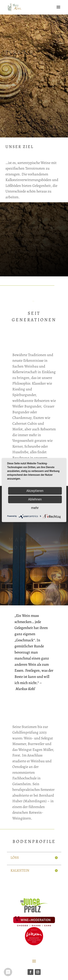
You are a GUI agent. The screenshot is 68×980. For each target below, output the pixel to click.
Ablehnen (35, 499)
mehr (35, 508)
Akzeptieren (35, 491)
